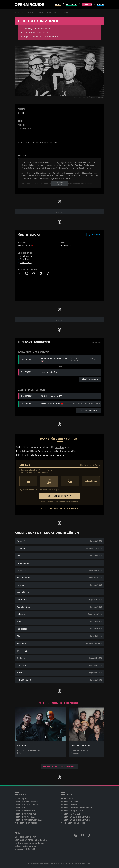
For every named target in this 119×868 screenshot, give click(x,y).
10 (28, 481)
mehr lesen (60, 183)
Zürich (41, 13)
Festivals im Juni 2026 (25, 813)
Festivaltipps (21, 798)
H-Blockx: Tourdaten (34, 342)
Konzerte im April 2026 (72, 810)
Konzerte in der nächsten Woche (76, 807)
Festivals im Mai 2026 (25, 810)
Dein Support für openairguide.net (31, 839)
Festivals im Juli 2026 (25, 816)
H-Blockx (64, 13)
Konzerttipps (67, 798)
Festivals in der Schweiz (26, 801)
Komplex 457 (52, 13)
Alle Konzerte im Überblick (74, 822)
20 (49, 481)
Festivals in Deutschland (26, 804)
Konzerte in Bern (69, 804)
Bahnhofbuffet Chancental (45, 36)
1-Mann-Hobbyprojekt (60, 447)
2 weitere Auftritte (27, 142)
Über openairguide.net (25, 836)
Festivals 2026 (22, 807)
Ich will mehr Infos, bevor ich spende (59, 508)
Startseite (19, 13)
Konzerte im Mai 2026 (71, 813)
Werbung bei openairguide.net (29, 842)
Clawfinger (25, 259)
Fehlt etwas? (97, 342)
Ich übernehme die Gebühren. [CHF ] (40, 489)
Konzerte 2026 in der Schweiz (75, 819)
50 (70, 481)
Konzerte (31, 13)
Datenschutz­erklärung (25, 845)
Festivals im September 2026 (29, 819)
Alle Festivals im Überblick (27, 822)
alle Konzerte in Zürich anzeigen (59, 766)
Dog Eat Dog (26, 256)
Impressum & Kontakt (25, 848)
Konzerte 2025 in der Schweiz (75, 816)
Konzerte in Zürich (70, 801)
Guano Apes (26, 263)
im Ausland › (90, 379)
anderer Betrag (91, 481)
